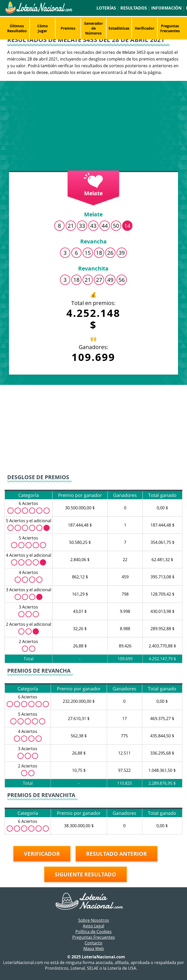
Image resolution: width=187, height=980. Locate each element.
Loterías (106, 8)
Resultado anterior (117, 854)
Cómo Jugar (43, 28)
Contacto (93, 943)
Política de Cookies (93, 932)
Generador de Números (93, 28)
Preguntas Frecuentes (170, 28)
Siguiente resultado (86, 874)
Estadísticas (119, 28)
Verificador (145, 28)
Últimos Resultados (17, 28)
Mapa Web (94, 949)
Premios (68, 28)
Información (166, 8)
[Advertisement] (93, 127)
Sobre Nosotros (94, 920)
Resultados (134, 8)
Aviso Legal (93, 926)
